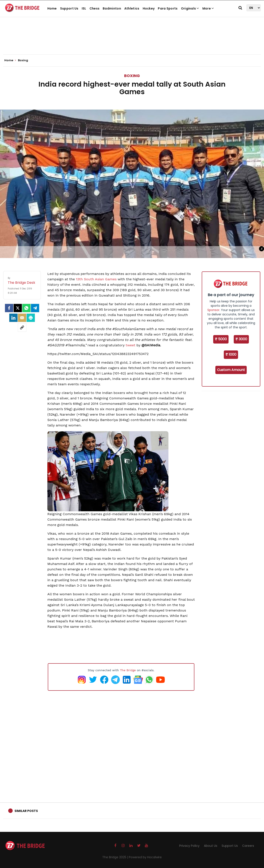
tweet (130, 345)
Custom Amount (231, 370)
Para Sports (168, 8)
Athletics (132, 8)
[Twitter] (18, 308)
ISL (84, 8)
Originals (190, 8)
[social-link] (22, 328)
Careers (248, 846)
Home (52, 8)
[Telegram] (35, 308)
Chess (95, 8)
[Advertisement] (132, 41)
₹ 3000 (241, 339)
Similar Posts (26, 811)
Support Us (69, 8)
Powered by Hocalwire (145, 857)
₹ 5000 (221, 339)
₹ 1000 (231, 354)
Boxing (132, 76)
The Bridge (128, 670)
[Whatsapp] (26, 308)
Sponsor (213, 310)
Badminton (112, 8)
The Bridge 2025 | (116, 857)
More (208, 8)
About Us (211, 846)
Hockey (149, 8)
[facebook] (9, 308)
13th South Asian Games (96, 279)
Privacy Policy (189, 846)
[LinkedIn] (13, 318)
